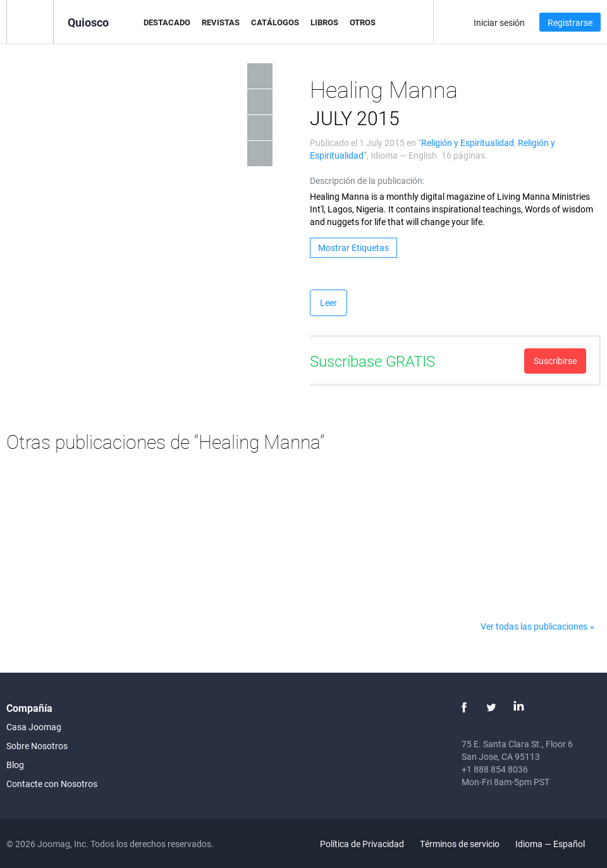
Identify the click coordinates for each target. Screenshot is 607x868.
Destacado (167, 22)
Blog (15, 765)
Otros (363, 22)
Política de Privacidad (362, 844)
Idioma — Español (557, 844)
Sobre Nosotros (37, 746)
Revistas (221, 22)
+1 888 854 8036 (495, 769)
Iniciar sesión (499, 22)
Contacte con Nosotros (52, 784)
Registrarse (570, 22)
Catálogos (275, 22)
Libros (324, 22)
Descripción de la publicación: (367, 180)
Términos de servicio (460, 844)
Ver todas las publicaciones (534, 626)
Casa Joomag (34, 727)
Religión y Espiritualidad (468, 143)
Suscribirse (555, 361)
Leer (328, 303)
